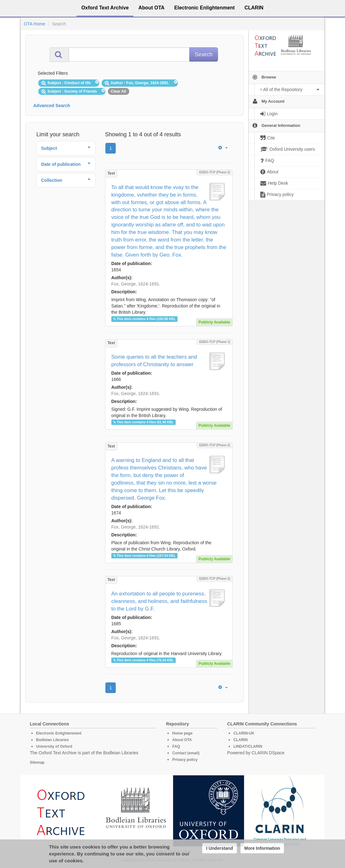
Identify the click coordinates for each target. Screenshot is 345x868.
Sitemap (37, 762)
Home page (182, 733)
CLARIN (240, 740)
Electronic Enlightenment (59, 733)
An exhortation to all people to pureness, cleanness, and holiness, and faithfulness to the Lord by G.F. (159, 601)
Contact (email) (186, 753)
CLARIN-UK (244, 733)
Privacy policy (185, 760)
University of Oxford (54, 746)
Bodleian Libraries (53, 740)
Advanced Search (52, 106)
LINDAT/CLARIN (248, 746)
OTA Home (34, 24)
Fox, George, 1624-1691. (136, 284)
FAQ (176, 746)
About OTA (182, 740)
